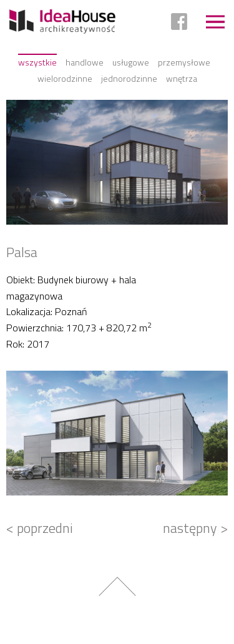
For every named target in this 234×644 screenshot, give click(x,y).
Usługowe (131, 62)
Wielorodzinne (65, 78)
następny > (195, 528)
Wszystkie (37, 62)
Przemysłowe (184, 62)
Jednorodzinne (129, 78)
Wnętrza (182, 78)
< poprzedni (40, 528)
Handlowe (85, 62)
